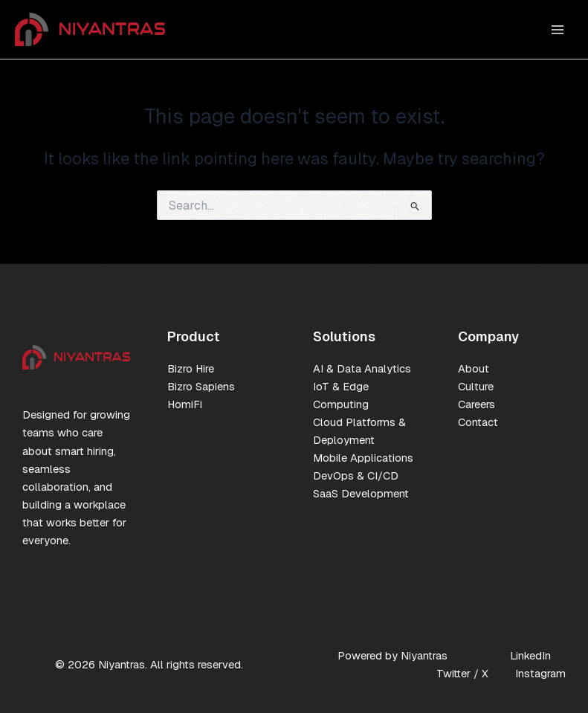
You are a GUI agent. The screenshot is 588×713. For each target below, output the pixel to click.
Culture (476, 386)
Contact (478, 422)
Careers (476, 404)
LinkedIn (530, 655)
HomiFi (185, 404)
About (474, 368)
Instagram (540, 673)
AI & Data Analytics (362, 368)
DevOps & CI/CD (356, 475)
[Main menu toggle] (558, 30)
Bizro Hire (191, 368)
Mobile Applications (363, 458)
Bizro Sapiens (201, 386)
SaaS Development (361, 493)
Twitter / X (462, 673)
